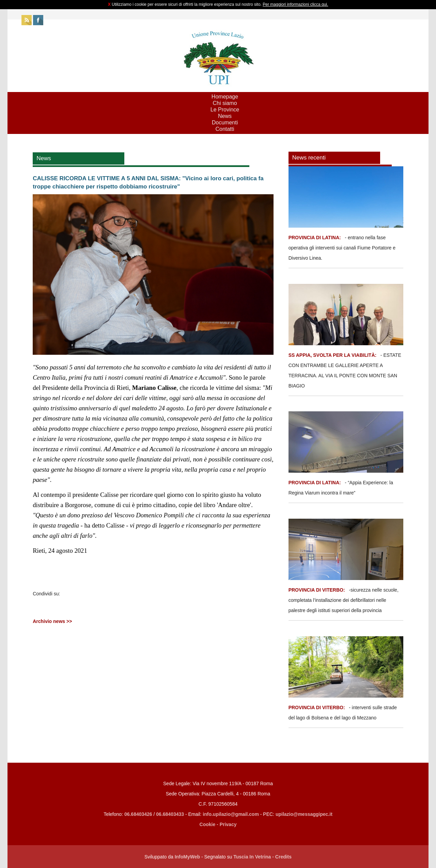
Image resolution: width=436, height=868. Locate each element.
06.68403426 (139, 814)
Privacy (228, 824)
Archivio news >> (52, 621)
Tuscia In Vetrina (252, 857)
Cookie (208, 824)
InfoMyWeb (187, 857)
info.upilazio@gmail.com (231, 814)
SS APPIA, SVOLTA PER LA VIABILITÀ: (333, 355)
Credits (283, 857)
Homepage (225, 97)
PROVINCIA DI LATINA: (315, 238)
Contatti (225, 129)
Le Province (225, 110)
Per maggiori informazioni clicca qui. (295, 4)
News (225, 116)
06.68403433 (170, 814)
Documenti (225, 123)
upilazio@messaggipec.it (304, 814)
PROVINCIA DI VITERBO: (317, 590)
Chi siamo (225, 103)
